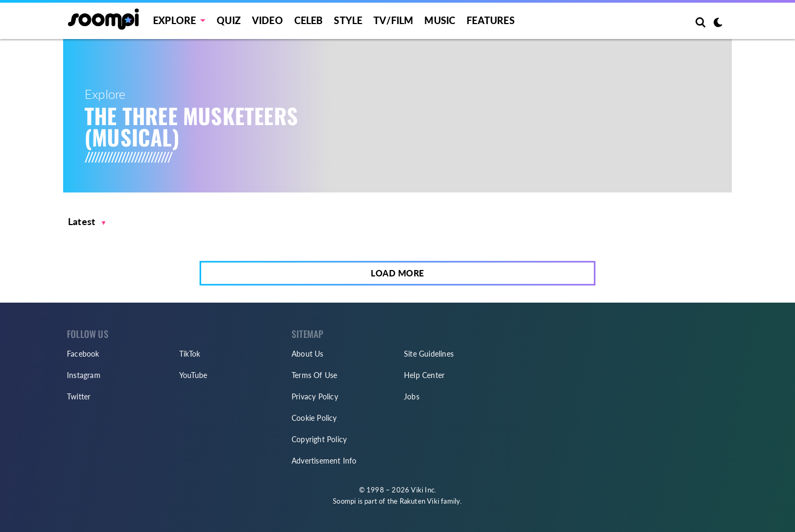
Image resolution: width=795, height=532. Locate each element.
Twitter (79, 396)
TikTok (190, 354)
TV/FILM (393, 20)
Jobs (412, 396)
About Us (308, 354)
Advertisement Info (324, 461)
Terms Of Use (314, 375)
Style (348, 20)
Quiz (229, 20)
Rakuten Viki (419, 501)
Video (267, 20)
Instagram (84, 375)
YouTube (193, 375)
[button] (87, 222)
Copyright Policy (319, 439)
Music (440, 20)
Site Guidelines (429, 354)
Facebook (83, 354)
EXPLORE (174, 20)
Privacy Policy (315, 396)
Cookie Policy (314, 418)
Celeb (309, 20)
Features (491, 20)
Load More (397, 273)
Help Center (424, 375)
